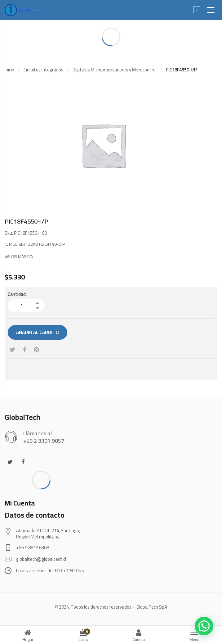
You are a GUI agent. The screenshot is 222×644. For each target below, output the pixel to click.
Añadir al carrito (38, 332)
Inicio (9, 70)
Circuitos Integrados (43, 70)
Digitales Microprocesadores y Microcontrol (115, 70)
